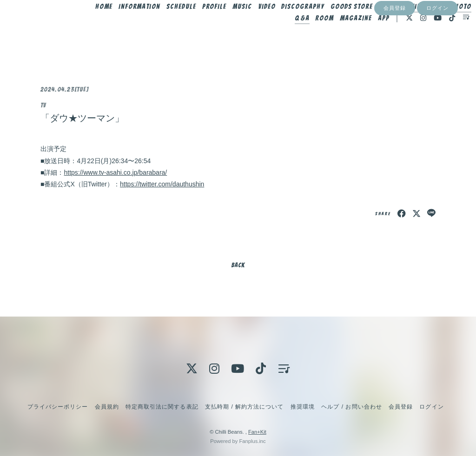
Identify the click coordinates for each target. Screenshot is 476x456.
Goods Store (364, 26)
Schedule (194, 26)
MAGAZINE (342, 38)
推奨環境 (303, 407)
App (370, 38)
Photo (264, 38)
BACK (238, 265)
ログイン (437, 54)
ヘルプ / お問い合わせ (351, 407)
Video (279, 26)
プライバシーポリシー (58, 407)
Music (255, 26)
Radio (448, 26)
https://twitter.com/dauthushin (162, 184)
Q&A (288, 38)
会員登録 (395, 54)
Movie (423, 26)
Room (311, 38)
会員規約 (107, 407)
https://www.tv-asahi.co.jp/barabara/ (115, 172)
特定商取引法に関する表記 (162, 407)
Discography (316, 26)
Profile (227, 26)
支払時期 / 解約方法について (245, 407)
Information (152, 26)
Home (116, 26)
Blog (400, 26)
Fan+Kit (257, 432)
